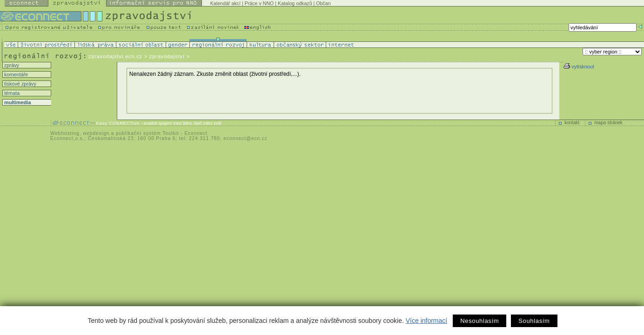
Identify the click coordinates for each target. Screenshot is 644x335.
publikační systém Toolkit (147, 133)
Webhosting (65, 133)
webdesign (96, 133)
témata (11, 93)
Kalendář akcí (225, 3)
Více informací (426, 321)
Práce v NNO (259, 3)
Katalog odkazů (295, 3)
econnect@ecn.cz (245, 138)
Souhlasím (534, 321)
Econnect (196, 133)
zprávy (11, 65)
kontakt (572, 123)
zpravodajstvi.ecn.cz (115, 56)
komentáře (15, 74)
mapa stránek (608, 123)
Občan (323, 3)
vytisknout (579, 67)
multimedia (17, 102)
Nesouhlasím (480, 321)
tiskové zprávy (20, 84)
